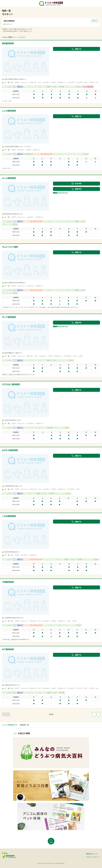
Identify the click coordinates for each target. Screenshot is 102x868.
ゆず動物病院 (8, 649)
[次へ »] (96, 714)
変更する (95, 21)
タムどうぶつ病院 (10, 247)
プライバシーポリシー (93, 857)
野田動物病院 (8, 43)
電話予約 (76, 189)
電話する (76, 49)
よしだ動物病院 (9, 178)
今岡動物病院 (8, 582)
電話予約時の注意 (60, 193)
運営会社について (92, 854)
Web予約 (76, 183)
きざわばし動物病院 (11, 384)
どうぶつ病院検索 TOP (10, 725)
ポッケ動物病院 (9, 317)
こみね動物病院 (9, 516)
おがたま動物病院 (10, 450)
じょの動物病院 (9, 111)
